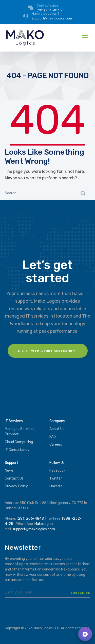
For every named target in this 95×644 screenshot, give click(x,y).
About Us (57, 429)
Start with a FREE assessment (48, 351)
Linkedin (56, 486)
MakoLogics (44, 524)
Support (12, 463)
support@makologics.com (34, 529)
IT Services (14, 421)
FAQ (53, 437)
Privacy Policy (16, 486)
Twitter (56, 478)
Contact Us (14, 478)
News (9, 471)
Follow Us (57, 463)
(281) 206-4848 (30, 519)
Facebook (57, 471)
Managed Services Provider (20, 432)
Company (57, 421)
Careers (56, 445)
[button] (85, 634)
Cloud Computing (19, 442)
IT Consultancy (17, 450)
